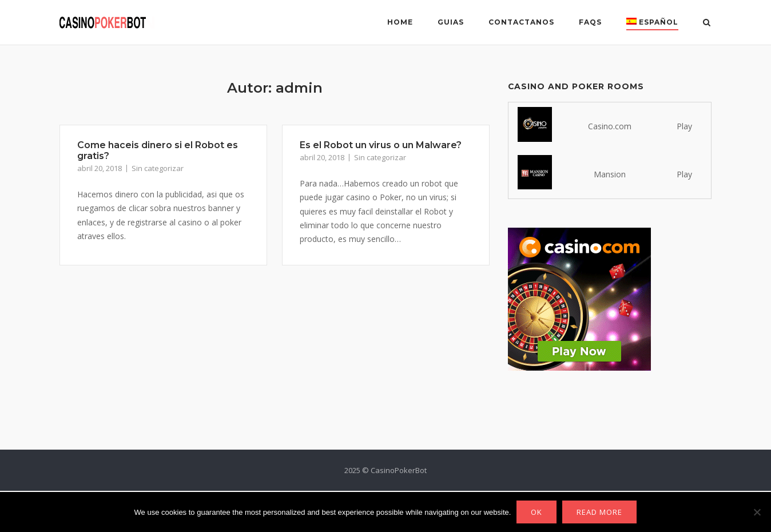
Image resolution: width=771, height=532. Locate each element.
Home (400, 22)
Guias (451, 22)
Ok (536, 512)
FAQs (590, 22)
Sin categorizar (158, 168)
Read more (599, 512)
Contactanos (521, 22)
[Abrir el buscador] (707, 23)
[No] (757, 512)
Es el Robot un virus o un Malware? (381, 145)
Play (684, 126)
